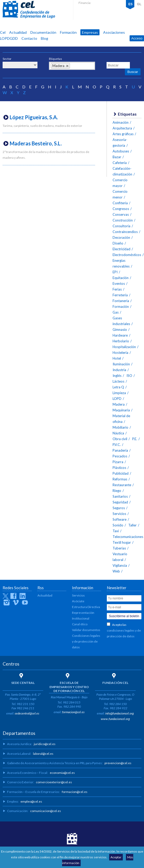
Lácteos (118, 381)
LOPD (117, 399)
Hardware (120, 335)
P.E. (135, 439)
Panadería (120, 450)
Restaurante (122, 485)
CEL (29, 10)
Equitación (121, 278)
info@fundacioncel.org (120, 713)
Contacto (29, 38)
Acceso (137, 38)
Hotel (117, 358)
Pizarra (118, 462)
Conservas (121, 214)
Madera (119, 404)
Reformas (120, 479)
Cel (3, 32)
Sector (7, 59)
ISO (129, 376)
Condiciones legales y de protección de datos (86, 641)
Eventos (119, 283)
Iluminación (121, 364)
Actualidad (18, 32)
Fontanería (121, 301)
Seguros (119, 508)
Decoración (121, 237)
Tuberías (119, 548)
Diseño (118, 243)
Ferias (117, 289)
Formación (68, 32)
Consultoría (121, 226)
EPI (115, 272)
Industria (119, 370)
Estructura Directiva (86, 607)
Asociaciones (114, 32)
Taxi (116, 531)
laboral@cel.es (43, 754)
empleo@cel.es (31, 801)
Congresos (121, 209)
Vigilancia (120, 565)
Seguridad (120, 502)
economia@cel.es (62, 773)
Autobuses (121, 151)
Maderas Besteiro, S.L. (36, 143)
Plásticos (119, 468)
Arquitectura (122, 128)
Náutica (118, 433)
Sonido (118, 525)
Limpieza (119, 393)
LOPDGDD (9, 38)
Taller (132, 525)
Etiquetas (56, 59)
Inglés (117, 376)
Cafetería (120, 163)
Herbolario (121, 341)
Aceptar (116, 857)
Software (120, 519)
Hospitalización (124, 347)
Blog (45, 38)
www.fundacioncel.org (115, 719)
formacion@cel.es (73, 712)
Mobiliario (120, 427)
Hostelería (120, 353)
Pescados (120, 456)
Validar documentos (86, 630)
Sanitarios (120, 496)
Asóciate (78, 601)
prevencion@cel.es (118, 763)
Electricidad (121, 249)
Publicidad (121, 473)
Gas (116, 312)
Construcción (123, 220)
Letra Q (118, 387)
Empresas (90, 32)
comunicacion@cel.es (46, 811)
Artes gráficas (123, 134)
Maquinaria (121, 410)
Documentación (43, 32)
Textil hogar (122, 542)
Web (116, 571)
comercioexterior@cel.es (54, 782)
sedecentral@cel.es (27, 713)
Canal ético (80, 624)
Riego (117, 491)
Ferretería (120, 295)
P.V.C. (117, 445)
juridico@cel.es (45, 744)
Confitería (120, 203)
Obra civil (120, 439)
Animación (121, 122)
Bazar (117, 157)
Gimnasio (120, 330)
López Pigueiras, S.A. (34, 117)
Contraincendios (125, 232)
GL (139, 4)
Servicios (119, 514)
